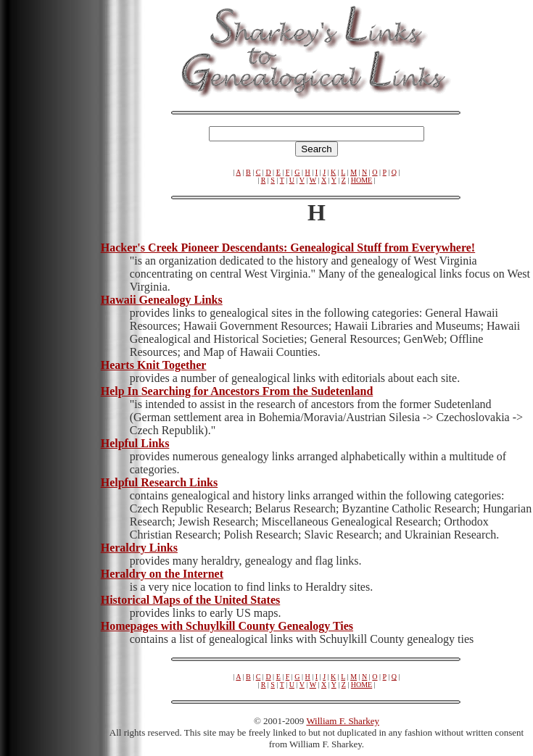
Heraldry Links (139, 548)
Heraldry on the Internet (162, 574)
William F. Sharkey (343, 721)
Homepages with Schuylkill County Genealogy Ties (227, 626)
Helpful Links (135, 443)
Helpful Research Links (160, 482)
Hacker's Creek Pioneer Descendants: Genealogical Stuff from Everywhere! (288, 248)
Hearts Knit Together (154, 365)
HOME (361, 180)
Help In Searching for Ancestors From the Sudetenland (237, 391)
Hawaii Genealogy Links (162, 300)
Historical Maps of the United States (191, 600)
